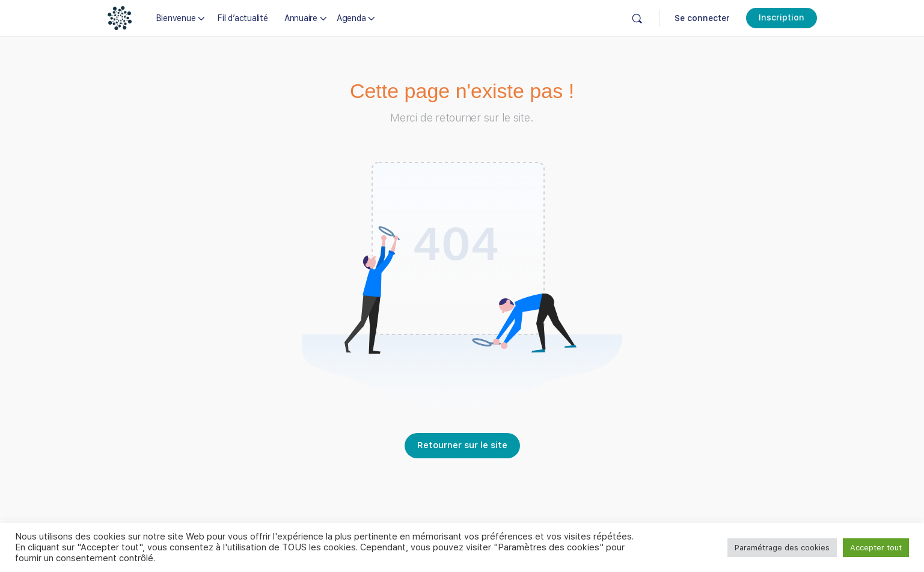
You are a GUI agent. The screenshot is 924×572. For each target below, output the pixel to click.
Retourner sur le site (462, 445)
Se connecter (702, 18)
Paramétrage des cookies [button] (782, 548)
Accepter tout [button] (876, 548)
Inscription (782, 17)
